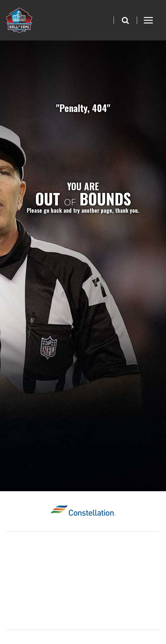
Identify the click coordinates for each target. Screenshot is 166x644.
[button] (125, 20)
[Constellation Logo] (83, 511)
